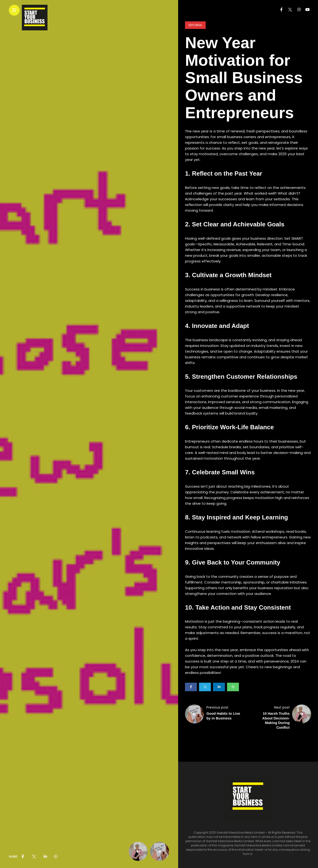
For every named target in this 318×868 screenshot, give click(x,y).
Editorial (195, 25)
